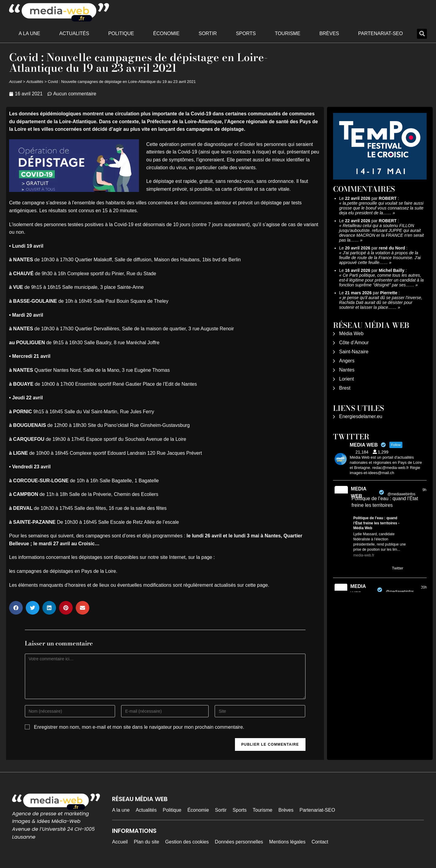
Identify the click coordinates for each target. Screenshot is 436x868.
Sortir (208, 33)
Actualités (74, 33)
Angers (347, 361)
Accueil (15, 82)
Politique (121, 33)
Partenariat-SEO (381, 33)
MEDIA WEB (359, 492)
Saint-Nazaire (354, 352)
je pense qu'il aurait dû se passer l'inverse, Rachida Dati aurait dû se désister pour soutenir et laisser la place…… (381, 302)
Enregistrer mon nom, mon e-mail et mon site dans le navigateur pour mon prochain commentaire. (139, 727)
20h (424, 587)
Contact (320, 842)
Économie (166, 33)
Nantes (347, 370)
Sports (246, 33)
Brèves (329, 33)
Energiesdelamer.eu (361, 416)
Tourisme (288, 33)
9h (424, 490)
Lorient (347, 379)
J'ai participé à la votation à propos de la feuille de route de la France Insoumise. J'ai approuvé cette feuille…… (380, 258)
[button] (422, 34)
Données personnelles (239, 842)
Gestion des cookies (187, 842)
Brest (345, 388)
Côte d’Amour (354, 343)
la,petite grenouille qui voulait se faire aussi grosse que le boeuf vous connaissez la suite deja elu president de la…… (381, 208)
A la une (30, 33)
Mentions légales (287, 842)
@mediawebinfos (401, 494)
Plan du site (147, 842)
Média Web (351, 333)
